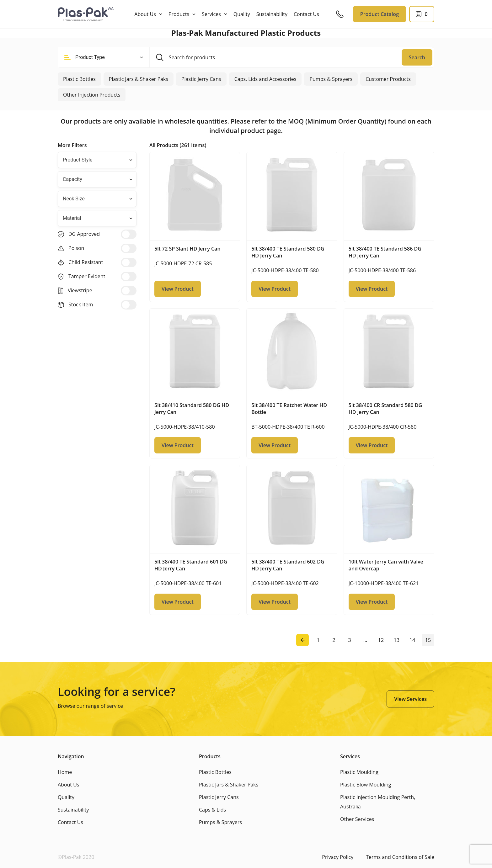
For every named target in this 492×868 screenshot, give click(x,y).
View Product (178, 289)
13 (397, 640)
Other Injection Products (92, 95)
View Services (410, 699)
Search (417, 57)
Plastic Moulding (359, 772)
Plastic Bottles (79, 79)
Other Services (357, 819)
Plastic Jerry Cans (201, 79)
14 (412, 640)
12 (381, 640)
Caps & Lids (212, 810)
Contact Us (306, 14)
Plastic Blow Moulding (366, 785)
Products (179, 14)
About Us (145, 14)
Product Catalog (380, 14)
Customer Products (388, 79)
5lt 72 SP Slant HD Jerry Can (187, 249)
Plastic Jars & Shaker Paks (139, 79)
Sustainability (272, 14)
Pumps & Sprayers (331, 79)
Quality (242, 14)
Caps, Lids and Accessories (265, 79)
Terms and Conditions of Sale (400, 857)
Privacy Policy (338, 857)
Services (211, 14)
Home (65, 772)
